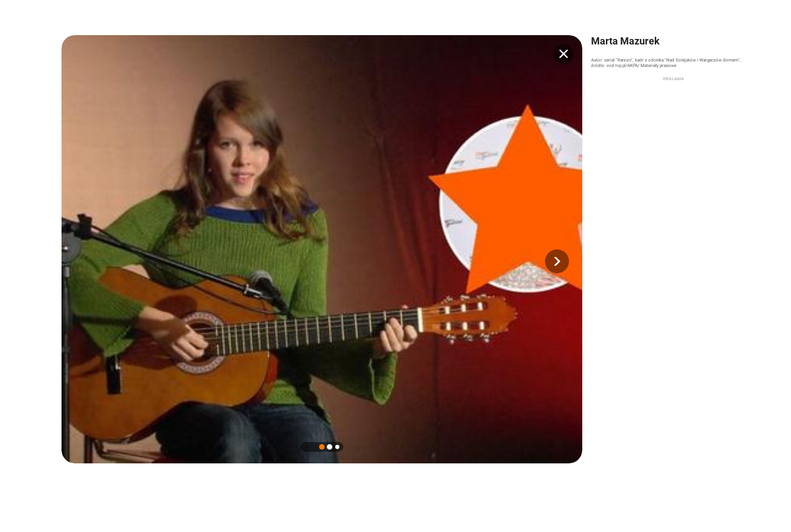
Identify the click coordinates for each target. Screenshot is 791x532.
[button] (557, 261)
